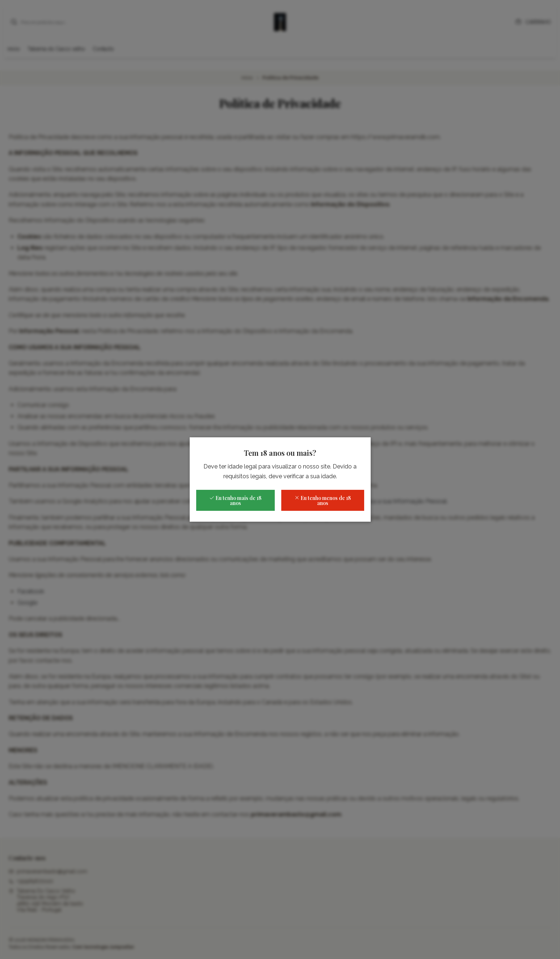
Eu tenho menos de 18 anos (323, 500)
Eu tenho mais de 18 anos (235, 500)
